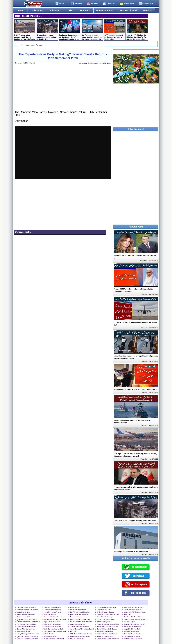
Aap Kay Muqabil (129, 622)
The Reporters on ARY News (99, 63)
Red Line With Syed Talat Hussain (55, 617)
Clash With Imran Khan (78, 610)
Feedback (148, 10)
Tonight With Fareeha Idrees (80, 627)
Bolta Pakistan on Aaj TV (132, 634)
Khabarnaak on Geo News (52, 627)
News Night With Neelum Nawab (135, 612)
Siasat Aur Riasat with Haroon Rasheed (27, 620)
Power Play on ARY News (52, 612)
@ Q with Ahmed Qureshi (105, 612)
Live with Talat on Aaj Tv (132, 636)
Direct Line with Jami (104, 610)
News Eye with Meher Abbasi (80, 619)
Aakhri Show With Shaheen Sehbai (82, 629)
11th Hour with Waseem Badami (81, 634)
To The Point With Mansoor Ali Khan (54, 639)
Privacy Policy (129, 3)
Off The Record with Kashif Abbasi (28, 622)
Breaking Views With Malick (26, 614)
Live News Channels (128, 10)
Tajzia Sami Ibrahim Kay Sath (53, 629)
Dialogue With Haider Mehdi (26, 627)
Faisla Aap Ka (75, 607)
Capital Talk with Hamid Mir (26, 629)
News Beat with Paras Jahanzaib (81, 622)
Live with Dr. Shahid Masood (26, 607)
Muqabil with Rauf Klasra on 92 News (134, 624)
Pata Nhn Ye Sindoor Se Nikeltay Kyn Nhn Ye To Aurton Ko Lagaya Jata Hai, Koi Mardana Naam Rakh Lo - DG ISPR (137, 30)
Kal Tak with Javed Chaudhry (80, 612)
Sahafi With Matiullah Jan (52, 624)
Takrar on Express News (105, 636)
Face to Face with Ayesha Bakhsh (55, 619)
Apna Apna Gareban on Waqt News (134, 607)
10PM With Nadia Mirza (105, 631)
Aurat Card (127, 614)
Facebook (78, 3)
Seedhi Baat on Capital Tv (132, 610)
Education (74, 631)
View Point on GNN (23, 631)
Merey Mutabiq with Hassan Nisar (28, 634)
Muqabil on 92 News (24, 612)
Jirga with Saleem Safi (78, 624)
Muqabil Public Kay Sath (132, 629)
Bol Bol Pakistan (49, 634)
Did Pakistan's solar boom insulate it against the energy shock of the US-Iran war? (92, 30)
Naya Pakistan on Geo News (80, 636)
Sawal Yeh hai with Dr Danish (107, 629)
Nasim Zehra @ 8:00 (104, 622)
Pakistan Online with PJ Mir (133, 639)
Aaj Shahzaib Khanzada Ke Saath (55, 631)
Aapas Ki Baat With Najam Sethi (108, 624)
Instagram (94, 3)
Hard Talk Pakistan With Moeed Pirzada (27, 636)
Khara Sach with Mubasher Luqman (79, 615)
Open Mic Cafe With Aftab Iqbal (27, 639)
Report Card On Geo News (106, 619)
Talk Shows (37, 10)
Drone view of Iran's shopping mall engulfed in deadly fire (47, 30)
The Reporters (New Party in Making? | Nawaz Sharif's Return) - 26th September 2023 (63, 56)
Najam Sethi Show (50, 614)
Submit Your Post (104, 10)
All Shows (55, 10)
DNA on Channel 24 (77, 639)
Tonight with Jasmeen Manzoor (107, 627)
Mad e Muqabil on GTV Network (27, 610)
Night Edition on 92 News (52, 622)
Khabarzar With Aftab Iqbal (52, 610)
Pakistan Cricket (76, 617)
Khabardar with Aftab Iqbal (52, 607)
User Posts (85, 10)
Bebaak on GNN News (131, 631)
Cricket (70, 10)
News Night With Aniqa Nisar (107, 607)
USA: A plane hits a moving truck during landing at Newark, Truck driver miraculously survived (25, 30)
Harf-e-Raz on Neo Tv (51, 636)
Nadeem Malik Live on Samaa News (107, 634)
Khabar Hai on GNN (24, 617)
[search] (61, 45)
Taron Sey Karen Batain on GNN (135, 619)
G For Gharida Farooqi (105, 617)
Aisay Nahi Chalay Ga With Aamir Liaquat (108, 615)
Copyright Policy (148, 3)
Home (21, 10)
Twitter (62, 3)
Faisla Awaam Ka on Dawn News (108, 639)
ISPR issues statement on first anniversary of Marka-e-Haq (115, 30)
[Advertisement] (63, 90)
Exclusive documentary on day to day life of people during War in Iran (70, 30)
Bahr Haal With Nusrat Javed (133, 617)
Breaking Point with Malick (133, 627)
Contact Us (111, 3)
